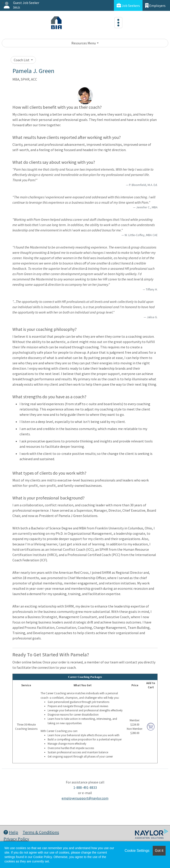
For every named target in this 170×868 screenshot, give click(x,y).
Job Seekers (128, 5)
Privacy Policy (16, 839)
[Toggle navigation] (118, 23)
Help (11, 832)
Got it (159, 851)
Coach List (22, 60)
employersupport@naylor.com (85, 798)
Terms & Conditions (41, 832)
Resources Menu (84, 43)
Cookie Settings (137, 851)
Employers (155, 5)
